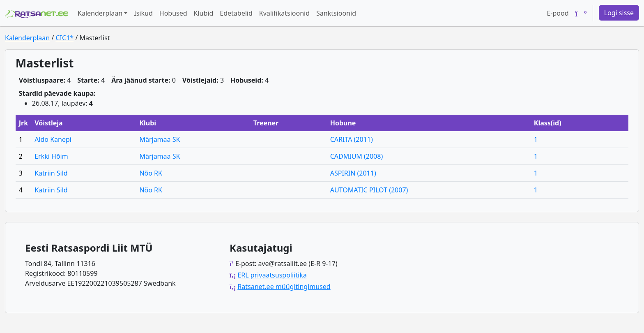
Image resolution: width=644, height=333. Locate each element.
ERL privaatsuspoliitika (272, 275)
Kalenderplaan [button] (100, 13)
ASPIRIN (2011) (353, 173)
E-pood (558, 13)
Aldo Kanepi (53, 139)
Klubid (204, 13)
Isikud (143, 13)
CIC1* (64, 38)
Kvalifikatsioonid (284, 13)
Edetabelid (236, 13)
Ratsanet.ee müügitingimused (284, 287)
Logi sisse (619, 13)
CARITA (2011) (352, 139)
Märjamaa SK (160, 139)
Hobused (173, 13)
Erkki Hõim (51, 156)
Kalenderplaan (27, 38)
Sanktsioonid (336, 13)
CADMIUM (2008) (357, 156)
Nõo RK (151, 173)
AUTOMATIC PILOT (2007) (369, 190)
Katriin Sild (51, 173)
